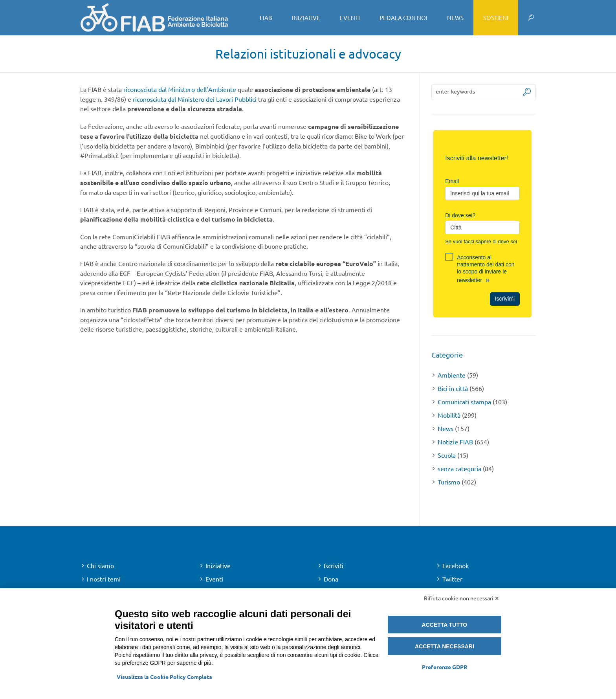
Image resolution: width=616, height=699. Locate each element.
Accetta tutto (445, 625)
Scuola (447, 455)
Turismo (449, 482)
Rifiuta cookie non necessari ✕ (462, 598)
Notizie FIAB (455, 442)
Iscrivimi (505, 299)
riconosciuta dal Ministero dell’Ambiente (180, 89)
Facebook (456, 565)
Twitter (452, 579)
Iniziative (218, 565)
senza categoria (459, 468)
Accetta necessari (445, 646)
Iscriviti (334, 565)
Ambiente (452, 375)
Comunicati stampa (464, 402)
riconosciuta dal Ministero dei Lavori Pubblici (195, 99)
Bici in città (453, 388)
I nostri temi (104, 579)
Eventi (214, 579)
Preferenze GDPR (445, 667)
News (445, 428)
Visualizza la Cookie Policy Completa (164, 677)
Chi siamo (100, 565)
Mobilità (449, 415)
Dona (331, 579)
